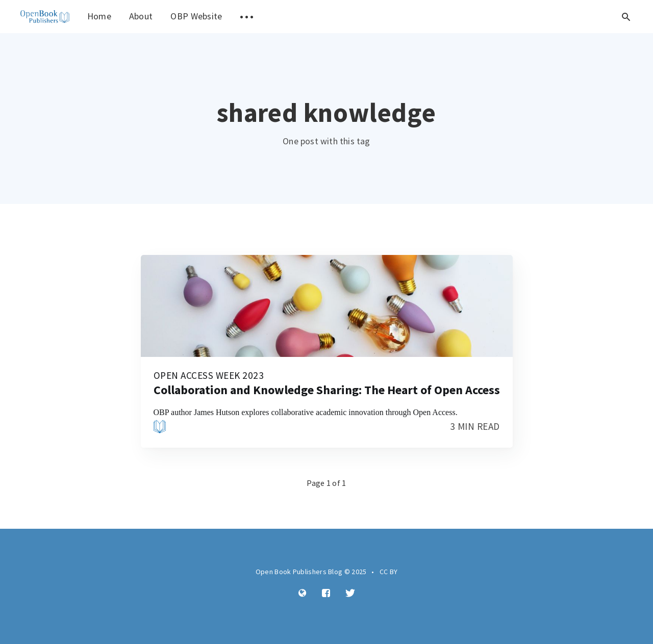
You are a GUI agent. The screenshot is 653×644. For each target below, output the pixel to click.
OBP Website (196, 16)
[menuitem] (45, 17)
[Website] (303, 594)
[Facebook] (326, 594)
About (141, 16)
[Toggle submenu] (247, 17)
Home (99, 16)
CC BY (389, 572)
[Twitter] (350, 594)
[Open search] (626, 17)
